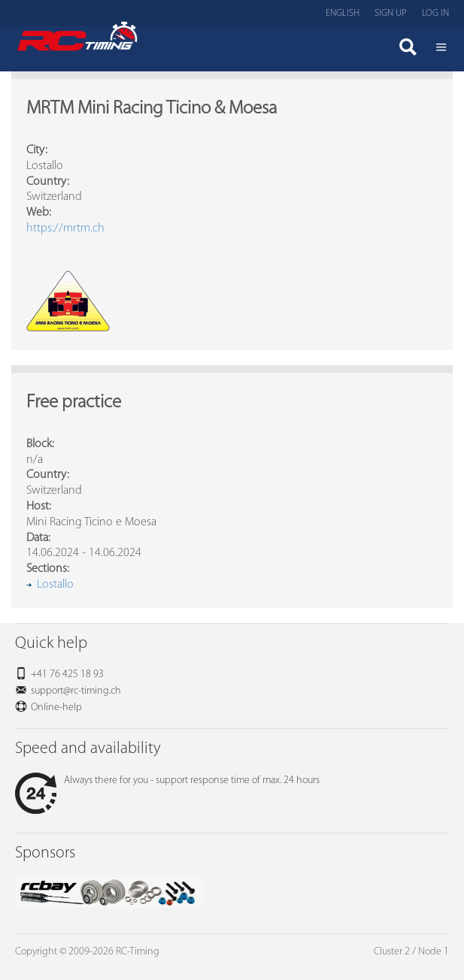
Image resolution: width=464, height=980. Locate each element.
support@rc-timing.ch (76, 691)
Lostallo (55, 585)
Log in (435, 13)
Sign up (391, 13)
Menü (441, 49)
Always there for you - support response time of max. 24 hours (167, 780)
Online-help (56, 708)
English (343, 13)
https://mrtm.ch (65, 228)
